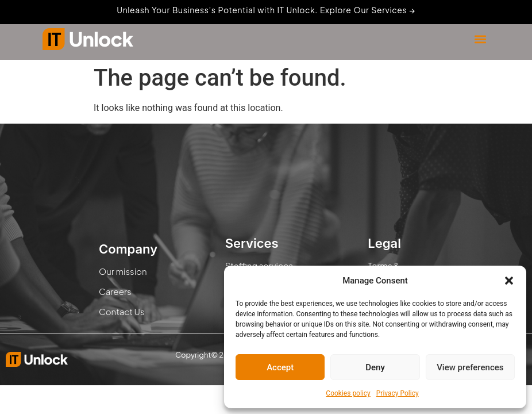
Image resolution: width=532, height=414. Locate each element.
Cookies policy (348, 393)
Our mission (123, 271)
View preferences (470, 367)
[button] (509, 281)
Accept (280, 367)
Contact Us (122, 311)
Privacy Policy (398, 393)
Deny (375, 367)
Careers (115, 291)
